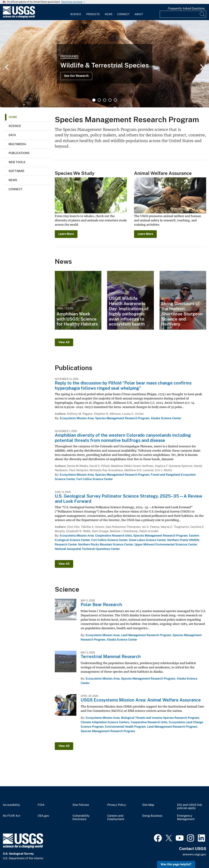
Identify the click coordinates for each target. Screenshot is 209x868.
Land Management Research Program (146, 635)
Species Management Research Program (122, 418)
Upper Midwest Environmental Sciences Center (166, 545)
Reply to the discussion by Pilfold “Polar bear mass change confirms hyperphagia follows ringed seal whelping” (123, 385)
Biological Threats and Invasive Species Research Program (160, 718)
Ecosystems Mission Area (77, 418)
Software (17, 171)
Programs (69, 56)
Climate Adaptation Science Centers (105, 722)
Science (76, 14)
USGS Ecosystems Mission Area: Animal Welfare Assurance (141, 700)
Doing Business (152, 816)
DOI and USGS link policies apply (190, 807)
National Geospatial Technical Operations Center (87, 549)
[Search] (203, 14)
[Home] (19, 17)
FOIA (41, 805)
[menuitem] (76, 12)
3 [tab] (105, 100)
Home (13, 117)
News (109, 14)
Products (93, 14)
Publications (19, 153)
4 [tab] (110, 100)
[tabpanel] (104, 64)
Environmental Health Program (125, 727)
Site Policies (81, 805)
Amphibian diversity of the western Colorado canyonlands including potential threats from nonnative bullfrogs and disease (123, 438)
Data (12, 135)
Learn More (66, 234)
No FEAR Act (12, 816)
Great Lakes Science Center (147, 540)
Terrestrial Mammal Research (111, 656)
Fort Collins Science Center (95, 479)
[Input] (183, 14)
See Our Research (76, 76)
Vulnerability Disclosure (81, 818)
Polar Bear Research (101, 604)
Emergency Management (186, 818)
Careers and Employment (116, 818)
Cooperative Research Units (114, 536)
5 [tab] (115, 100)
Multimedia (17, 144)
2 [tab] (99, 100)
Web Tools (17, 162)
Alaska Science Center (166, 418)
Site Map (148, 805)
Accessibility (11, 805)
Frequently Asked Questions (186, 8)
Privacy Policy (117, 805)
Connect (123, 14)
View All (64, 342)
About (139, 14)
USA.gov (43, 816)
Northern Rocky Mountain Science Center (106, 545)
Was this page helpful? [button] (176, 864)
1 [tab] (94, 100)
